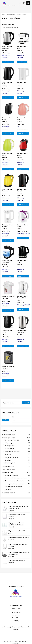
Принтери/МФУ (10, 463)
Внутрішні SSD (11, 446)
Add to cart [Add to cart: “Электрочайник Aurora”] (8, 133)
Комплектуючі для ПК (12, 440)
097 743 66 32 (16, 617)
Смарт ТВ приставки (9, 469)
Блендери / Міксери (11, 475)
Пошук (26, 403)
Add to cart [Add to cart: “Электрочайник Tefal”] (23, 276)
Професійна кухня (8, 466)
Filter (5, 420)
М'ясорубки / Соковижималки (15, 484)
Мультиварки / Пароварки (14, 487)
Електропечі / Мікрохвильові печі (16, 478)
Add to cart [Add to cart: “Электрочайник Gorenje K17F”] (23, 346)
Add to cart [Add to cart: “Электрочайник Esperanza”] (8, 276)
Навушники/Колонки (12, 457)
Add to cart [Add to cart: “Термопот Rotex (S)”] (8, 380)
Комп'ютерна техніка (9, 438)
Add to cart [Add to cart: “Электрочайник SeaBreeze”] (8, 62)
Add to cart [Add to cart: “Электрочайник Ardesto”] (8, 240)
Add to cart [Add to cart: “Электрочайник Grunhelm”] (8, 205)
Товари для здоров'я (9, 493)
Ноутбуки (8, 460)
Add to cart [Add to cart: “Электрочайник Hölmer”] (23, 98)
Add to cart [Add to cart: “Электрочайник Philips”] (8, 346)
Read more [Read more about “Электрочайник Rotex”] (22, 62)
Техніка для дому (7, 473)
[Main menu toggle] (28, 3)
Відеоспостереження (9, 434)
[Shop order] (10, 28)
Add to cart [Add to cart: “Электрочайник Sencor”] (23, 238)
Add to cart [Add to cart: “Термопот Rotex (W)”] (8, 310)
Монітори (8, 454)
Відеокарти (10, 443)
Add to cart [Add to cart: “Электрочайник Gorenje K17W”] (23, 309)
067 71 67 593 (16, 615)
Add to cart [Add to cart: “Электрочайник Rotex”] (23, 133)
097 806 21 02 (16, 613)
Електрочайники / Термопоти (15, 481)
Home (4, 15)
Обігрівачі (8, 489)
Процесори (10, 449)
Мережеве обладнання (12, 451)
